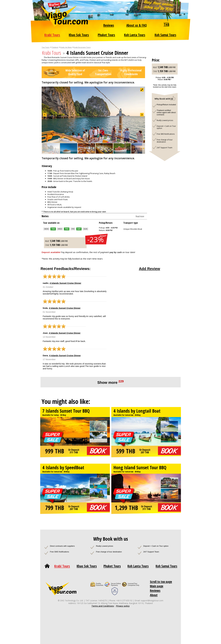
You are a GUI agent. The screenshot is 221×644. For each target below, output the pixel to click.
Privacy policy (123, 606)
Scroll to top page (161, 581)
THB (167, 24)
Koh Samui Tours (165, 35)
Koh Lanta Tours (135, 35)
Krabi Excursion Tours (82, 47)
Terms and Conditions (103, 606)
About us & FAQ (137, 25)
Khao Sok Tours (79, 35)
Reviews (109, 25)
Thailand (55, 47)
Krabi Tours (52, 35)
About (154, 595)
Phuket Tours (106, 35)
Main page (157, 586)
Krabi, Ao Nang (66, 47)
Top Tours (46, 47)
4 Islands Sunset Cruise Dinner (65, 283)
